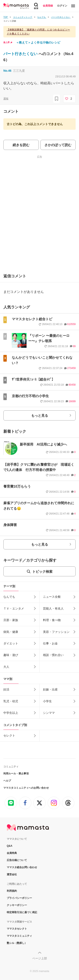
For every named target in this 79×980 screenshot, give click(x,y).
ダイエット (11, 643)
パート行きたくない (21, 54)
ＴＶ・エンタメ (14, 608)
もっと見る (40, 416)
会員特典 (12, 853)
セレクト (9, 735)
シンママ (49, 713)
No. (7, 71)
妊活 (6, 689)
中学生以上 (11, 713)
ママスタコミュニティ (19, 936)
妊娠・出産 (50, 689)
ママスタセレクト (17, 929)
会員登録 (48, 6)
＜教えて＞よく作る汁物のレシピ (38, 42)
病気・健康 (11, 632)
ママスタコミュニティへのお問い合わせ (26, 788)
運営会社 (12, 874)
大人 (6, 667)
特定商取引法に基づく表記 (22, 912)
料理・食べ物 (52, 620)
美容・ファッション (56, 632)
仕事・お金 (50, 643)
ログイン (62, 6)
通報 (6, 99)
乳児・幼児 (11, 701)
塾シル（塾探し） (17, 943)
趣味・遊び (11, 655)
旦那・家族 (11, 620)
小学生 (47, 701)
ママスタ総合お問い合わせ (22, 867)
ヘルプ (7, 781)
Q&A (10, 846)
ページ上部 (40, 958)
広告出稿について (17, 860)
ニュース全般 (52, 597)
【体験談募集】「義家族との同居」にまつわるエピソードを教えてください (38, 32)
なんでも (9, 597)
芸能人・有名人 (53, 608)
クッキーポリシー (17, 905)
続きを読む (21, 145)
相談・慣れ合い (53, 655)
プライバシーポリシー (19, 898)
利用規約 (12, 891)
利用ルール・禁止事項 (16, 774)
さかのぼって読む (58, 145)
